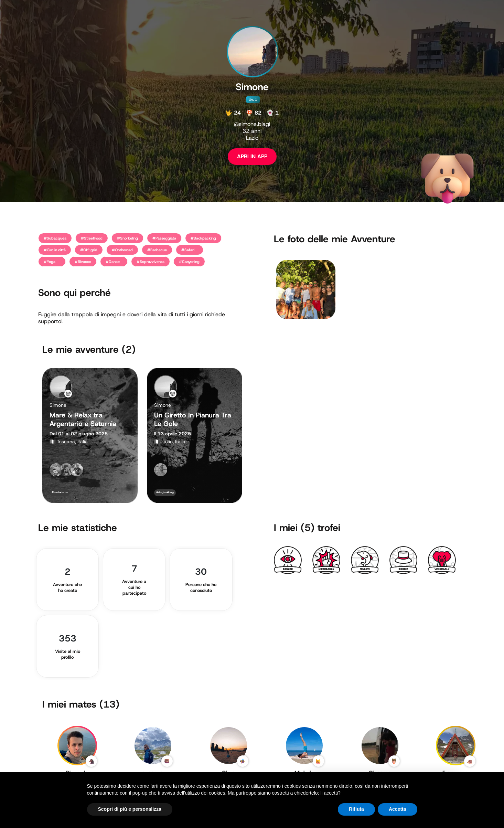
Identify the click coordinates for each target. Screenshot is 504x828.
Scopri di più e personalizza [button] (130, 809)
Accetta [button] (398, 809)
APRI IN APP (252, 156)
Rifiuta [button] (356, 809)
